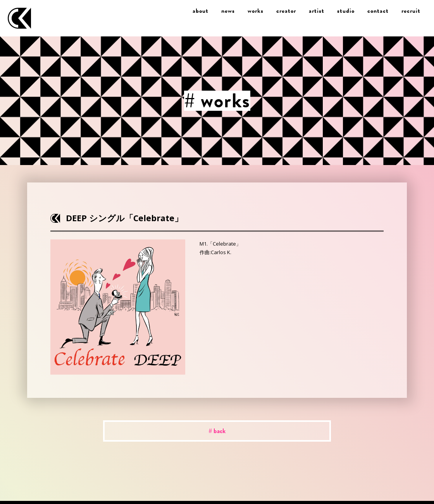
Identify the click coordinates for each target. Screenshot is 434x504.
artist (317, 11)
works (256, 11)
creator (286, 11)
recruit (411, 11)
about (201, 11)
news (228, 11)
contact (378, 11)
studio (346, 11)
